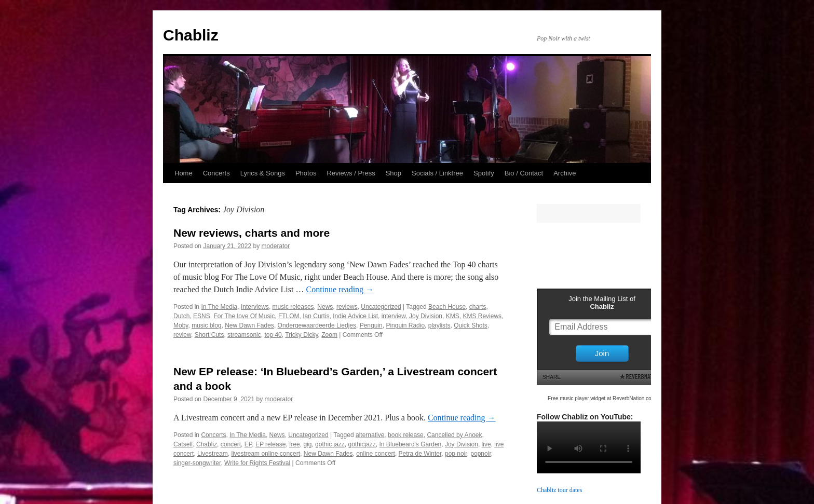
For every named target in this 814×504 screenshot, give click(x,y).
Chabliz (191, 35)
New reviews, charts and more (252, 233)
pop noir (456, 454)
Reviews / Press (351, 173)
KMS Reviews (482, 316)
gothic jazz (330, 444)
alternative (370, 435)
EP (248, 444)
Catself (183, 444)
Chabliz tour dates (559, 490)
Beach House (447, 307)
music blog (206, 325)
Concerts (216, 173)
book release (406, 435)
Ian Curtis (316, 316)
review (182, 335)
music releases (293, 307)
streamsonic (244, 335)
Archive (565, 173)
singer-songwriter (197, 463)
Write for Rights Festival (257, 463)
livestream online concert (266, 454)
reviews (347, 307)
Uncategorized (381, 307)
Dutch (181, 316)
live (486, 444)
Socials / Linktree (437, 173)
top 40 (273, 335)
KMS (453, 316)
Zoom (329, 335)
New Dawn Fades (249, 325)
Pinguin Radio (405, 325)
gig (307, 444)
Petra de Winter (420, 454)
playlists (439, 325)
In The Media (219, 307)
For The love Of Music (244, 316)
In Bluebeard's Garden (411, 444)
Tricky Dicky (301, 335)
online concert (376, 454)
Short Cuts (209, 335)
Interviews (255, 307)
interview (394, 316)
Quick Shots (471, 325)
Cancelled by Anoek (454, 435)
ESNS (202, 316)
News (325, 307)
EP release (270, 444)
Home (184, 173)
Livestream (213, 454)
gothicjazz (362, 444)
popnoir (480, 454)
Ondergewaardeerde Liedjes (317, 325)
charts (478, 307)
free (295, 444)
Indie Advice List (355, 316)
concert (231, 444)
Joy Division (426, 316)
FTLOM (289, 316)
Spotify (484, 173)
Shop (394, 173)
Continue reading (340, 289)
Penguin (371, 325)
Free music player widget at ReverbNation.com (602, 398)
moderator (276, 246)
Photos (306, 173)
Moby (181, 325)
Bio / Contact (524, 173)
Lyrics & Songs (263, 173)
